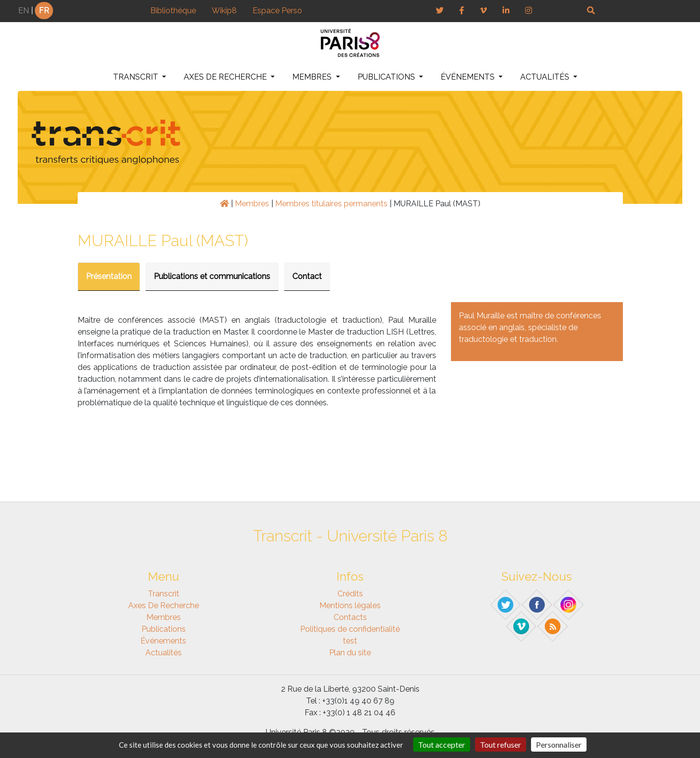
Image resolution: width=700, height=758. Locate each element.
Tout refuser (501, 744)
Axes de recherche (226, 77)
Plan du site (350, 653)
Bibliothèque (173, 11)
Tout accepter (442, 744)
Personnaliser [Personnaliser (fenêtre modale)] (559, 744)
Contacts (350, 617)
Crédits (350, 594)
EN (24, 11)
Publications (387, 77)
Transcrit (137, 77)
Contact (307, 276)
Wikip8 (224, 11)
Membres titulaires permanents (331, 204)
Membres (313, 77)
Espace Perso (277, 11)
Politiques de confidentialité (350, 629)
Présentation (109, 276)
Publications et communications (212, 276)
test (350, 641)
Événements (469, 77)
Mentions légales (350, 605)
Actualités (546, 77)
